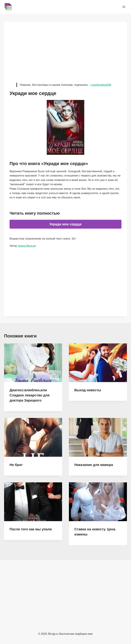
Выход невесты (88, 390)
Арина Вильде (27, 246)
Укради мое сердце (65, 224)
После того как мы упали (31, 529)
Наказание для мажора (94, 465)
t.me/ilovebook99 (101, 85)
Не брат (16, 465)
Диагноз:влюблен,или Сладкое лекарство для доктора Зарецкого (30, 395)
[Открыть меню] (124, 7)
